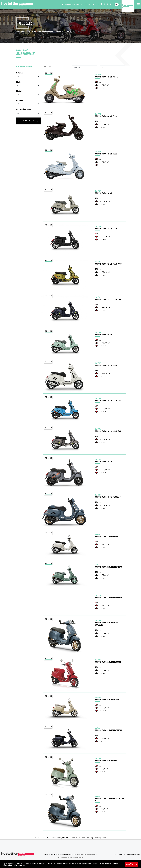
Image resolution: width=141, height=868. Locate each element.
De (116, 4)
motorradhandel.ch (92, 854)
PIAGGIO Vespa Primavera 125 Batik (109, 598)
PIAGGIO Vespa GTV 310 (104, 462)
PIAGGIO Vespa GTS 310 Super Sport (109, 401)
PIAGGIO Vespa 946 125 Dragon (107, 77)
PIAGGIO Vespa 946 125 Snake (106, 154)
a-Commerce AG (79, 854)
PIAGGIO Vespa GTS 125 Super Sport (109, 264)
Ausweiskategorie (24, 109)
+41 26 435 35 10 (94, 4)
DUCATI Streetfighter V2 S (60, 838)
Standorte (21, 32)
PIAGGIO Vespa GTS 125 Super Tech (108, 299)
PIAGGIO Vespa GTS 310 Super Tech (108, 431)
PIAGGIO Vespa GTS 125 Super (106, 229)
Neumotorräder (46, 32)
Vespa (58, 32)
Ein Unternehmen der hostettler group (70, 857)
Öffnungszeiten (100, 838)
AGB (115, 855)
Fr (119, 4)
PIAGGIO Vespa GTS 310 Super (106, 365)
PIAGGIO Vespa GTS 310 (104, 335)
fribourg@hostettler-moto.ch (74, 4)
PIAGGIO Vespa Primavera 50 (106, 761)
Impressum (122, 855)
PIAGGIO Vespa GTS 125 (104, 193)
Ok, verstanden (132, 864)
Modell (19, 91)
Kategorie (20, 73)
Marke (19, 82)
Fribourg (32, 32)
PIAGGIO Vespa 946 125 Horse (106, 116)
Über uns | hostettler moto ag (82, 838)
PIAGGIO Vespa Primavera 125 (106, 537)
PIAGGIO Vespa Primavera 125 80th (108, 567)
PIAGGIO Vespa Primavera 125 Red (108, 662)
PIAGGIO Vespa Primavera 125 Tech (108, 730)
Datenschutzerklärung (17, 865)
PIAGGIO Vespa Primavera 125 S (107, 700)
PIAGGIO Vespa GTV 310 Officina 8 (108, 497)
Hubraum (20, 100)
